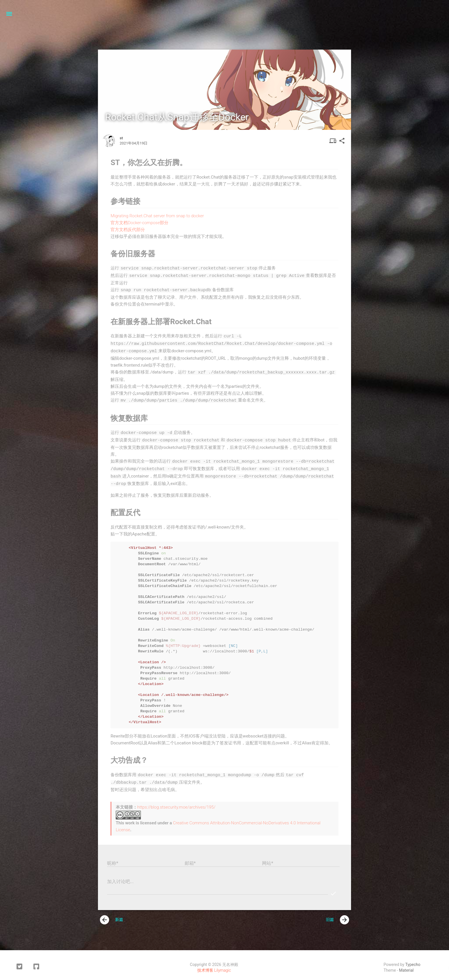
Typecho (413, 960)
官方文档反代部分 (128, 230)
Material (406, 966)
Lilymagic (222, 966)
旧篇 (337, 915)
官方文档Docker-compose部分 (139, 223)
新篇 (112, 915)
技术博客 (205, 966)
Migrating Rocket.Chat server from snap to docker (157, 216)
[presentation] (105, 915)
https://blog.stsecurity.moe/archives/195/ (176, 803)
